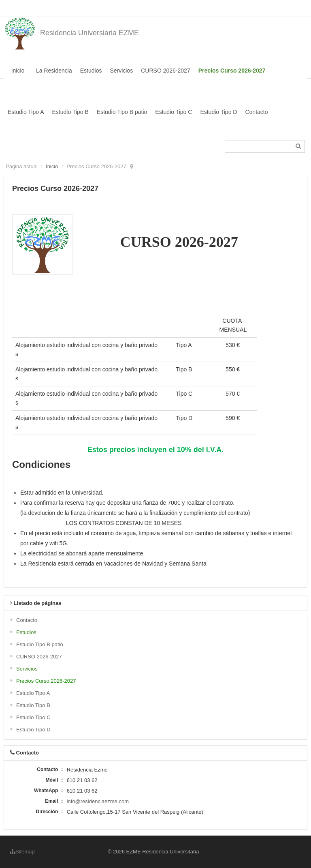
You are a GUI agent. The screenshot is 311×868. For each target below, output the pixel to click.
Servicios (121, 71)
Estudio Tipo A (26, 112)
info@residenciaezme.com (98, 801)
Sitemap (22, 852)
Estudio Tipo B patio (122, 112)
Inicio (18, 71)
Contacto (256, 112)
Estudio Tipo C (174, 112)
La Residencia (54, 71)
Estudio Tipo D (218, 112)
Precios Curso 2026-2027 (232, 71)
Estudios (91, 71)
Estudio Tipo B (70, 112)
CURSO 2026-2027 (165, 71)
